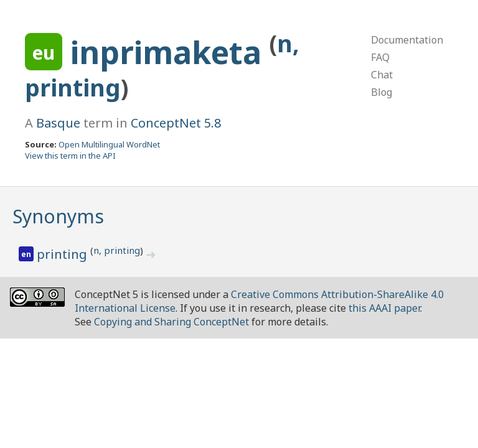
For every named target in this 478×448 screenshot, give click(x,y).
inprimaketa (170, 52)
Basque (58, 123)
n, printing (117, 250)
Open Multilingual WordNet (109, 144)
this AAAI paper (384, 308)
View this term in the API (70, 156)
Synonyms (58, 216)
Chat (382, 75)
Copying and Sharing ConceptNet (171, 322)
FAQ (380, 57)
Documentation (407, 40)
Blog (382, 92)
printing (63, 254)
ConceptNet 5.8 (176, 123)
